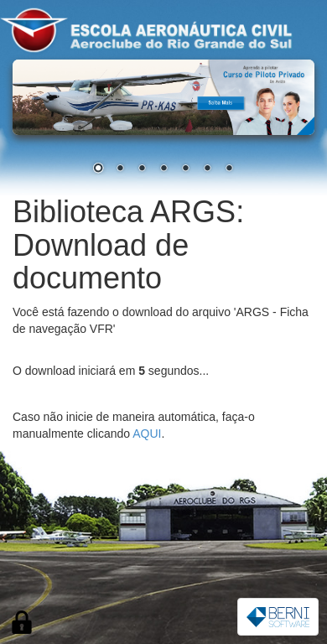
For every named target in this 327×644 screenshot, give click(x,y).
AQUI (147, 434)
